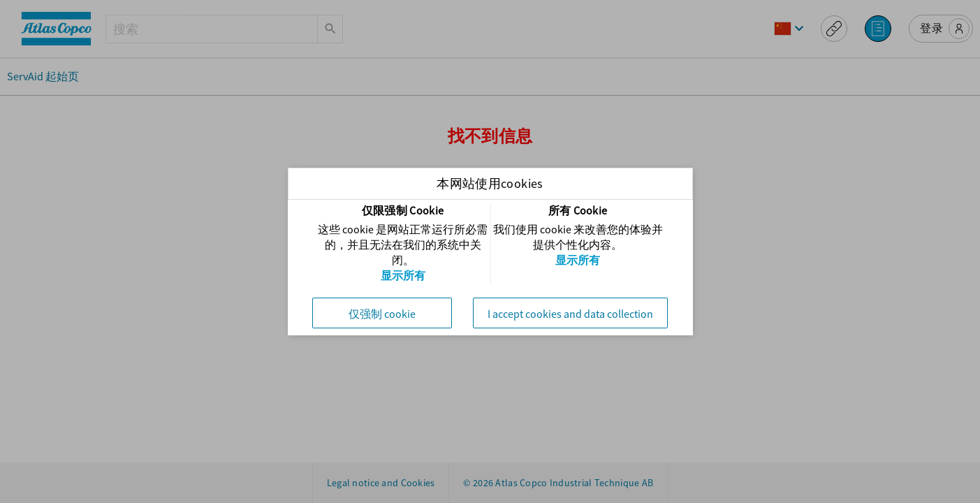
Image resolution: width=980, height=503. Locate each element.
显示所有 (403, 275)
